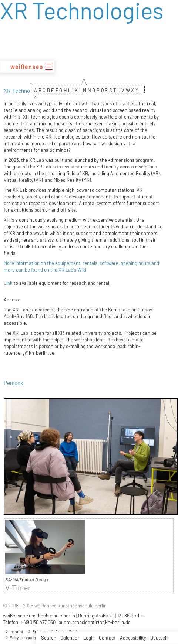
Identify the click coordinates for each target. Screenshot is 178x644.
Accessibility (133, 638)
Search (49, 638)
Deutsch (159, 638)
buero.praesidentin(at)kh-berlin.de (95, 622)
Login (89, 638)
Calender (70, 638)
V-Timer (18, 588)
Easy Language (20, 637)
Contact (107, 638)
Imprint (13, 631)
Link (8, 283)
